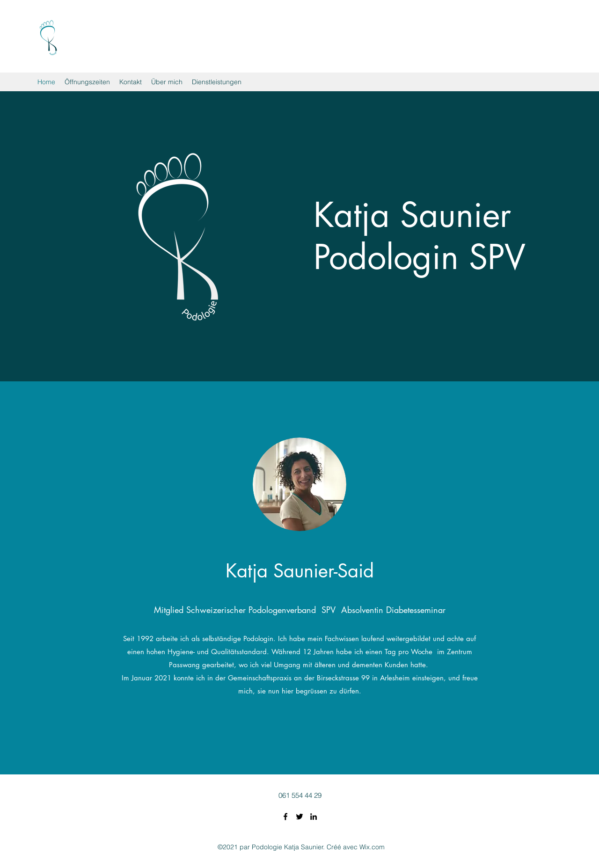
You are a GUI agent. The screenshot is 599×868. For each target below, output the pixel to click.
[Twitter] (299, 817)
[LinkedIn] (314, 817)
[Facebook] (285, 817)
